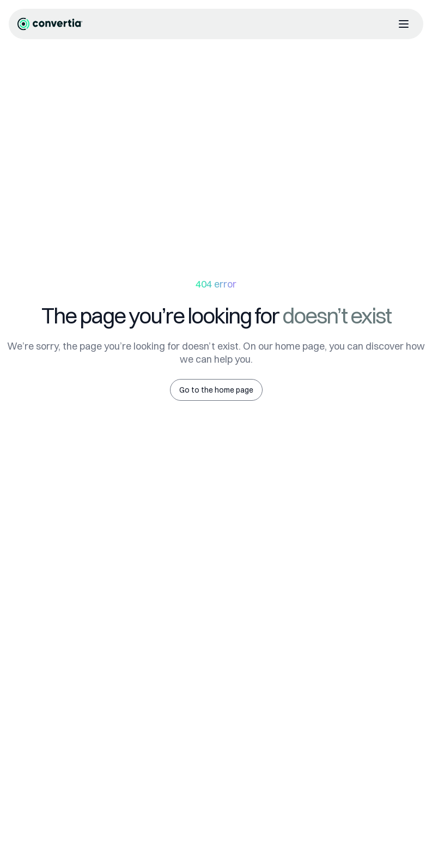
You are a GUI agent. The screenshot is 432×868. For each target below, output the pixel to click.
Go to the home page (216, 390)
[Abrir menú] (404, 24)
